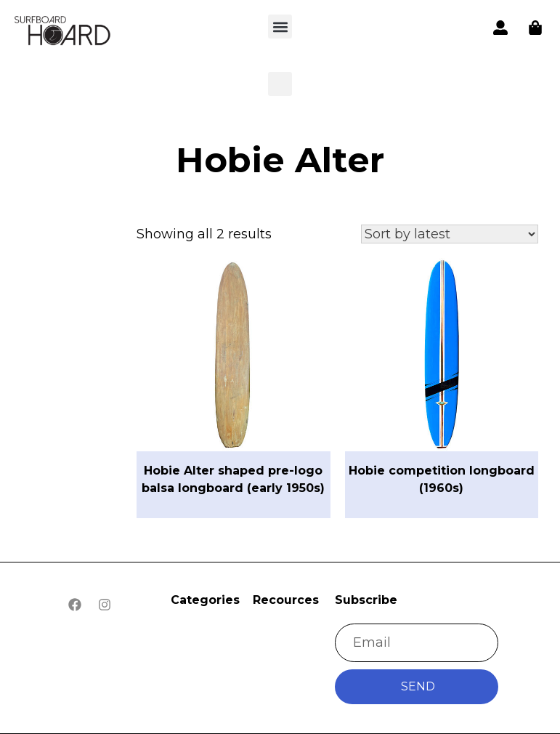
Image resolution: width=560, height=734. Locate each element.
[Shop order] (450, 234)
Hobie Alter (280, 160)
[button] (63, 32)
